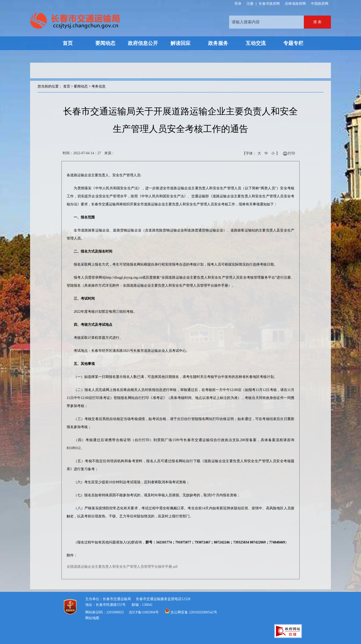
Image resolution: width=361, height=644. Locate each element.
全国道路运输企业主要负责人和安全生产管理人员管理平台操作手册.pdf (122, 567)
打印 (292, 153)
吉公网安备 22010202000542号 (194, 612)
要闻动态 (81, 86)
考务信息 (99, 86)
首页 (67, 86)
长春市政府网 (269, 4)
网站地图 (92, 618)
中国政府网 (320, 4)
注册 (250, 4)
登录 (238, 4)
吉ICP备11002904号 (144, 612)
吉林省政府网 (295, 4)
